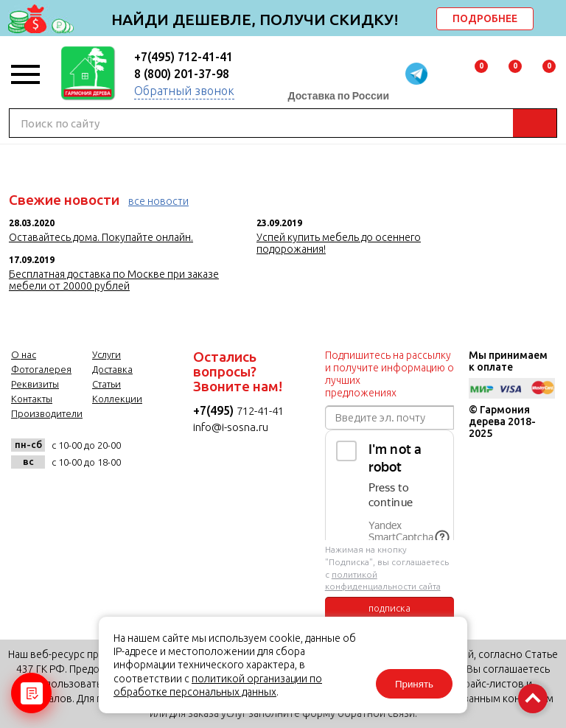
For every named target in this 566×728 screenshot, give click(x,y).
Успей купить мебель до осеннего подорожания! (339, 243)
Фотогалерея (41, 369)
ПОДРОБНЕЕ (485, 18)
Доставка (112, 369)
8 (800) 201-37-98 (182, 74)
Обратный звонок (184, 91)
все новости (158, 201)
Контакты (32, 399)
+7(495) (215, 410)
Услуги (106, 354)
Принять (414, 684)
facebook (62, 495)
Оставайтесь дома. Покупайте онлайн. (101, 237)
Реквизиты (35, 384)
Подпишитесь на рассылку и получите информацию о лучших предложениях (389, 374)
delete (553, 20)
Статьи (106, 384)
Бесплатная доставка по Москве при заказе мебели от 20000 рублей (114, 280)
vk (26, 495)
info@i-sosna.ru (231, 427)
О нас (24, 354)
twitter (98, 495)
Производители (47, 413)
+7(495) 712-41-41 (184, 57)
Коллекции (117, 399)
